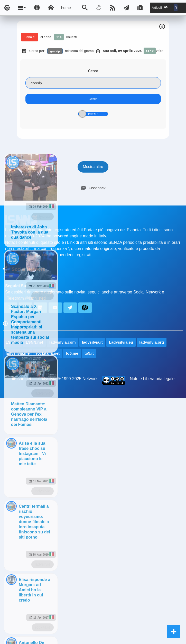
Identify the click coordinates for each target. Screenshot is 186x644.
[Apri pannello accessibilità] (37, 8)
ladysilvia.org (152, 342)
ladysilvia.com (63, 342)
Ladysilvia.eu (121, 342)
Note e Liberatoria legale (152, 379)
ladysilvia (43, 216)
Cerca (93, 71)
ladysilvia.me (18, 353)
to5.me (72, 353)
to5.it (89, 353)
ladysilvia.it (92, 342)
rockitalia (43, 627)
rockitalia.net (48, 353)
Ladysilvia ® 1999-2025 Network (68, 379)
